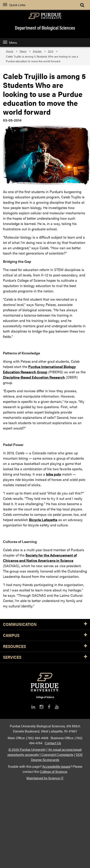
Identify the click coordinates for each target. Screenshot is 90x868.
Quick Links (14, 5)
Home (10, 51)
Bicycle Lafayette (43, 520)
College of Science (53, 771)
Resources (45, 646)
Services (45, 657)
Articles (37, 51)
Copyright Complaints (57, 754)
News (23, 51)
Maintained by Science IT (45, 778)
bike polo (54, 474)
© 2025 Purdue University (27, 749)
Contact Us (53, 743)
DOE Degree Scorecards (57, 757)
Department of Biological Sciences (45, 28)
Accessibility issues (56, 766)
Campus (45, 635)
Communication (45, 624)
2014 (50, 51)
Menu (10, 42)
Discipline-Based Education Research (34, 377)
